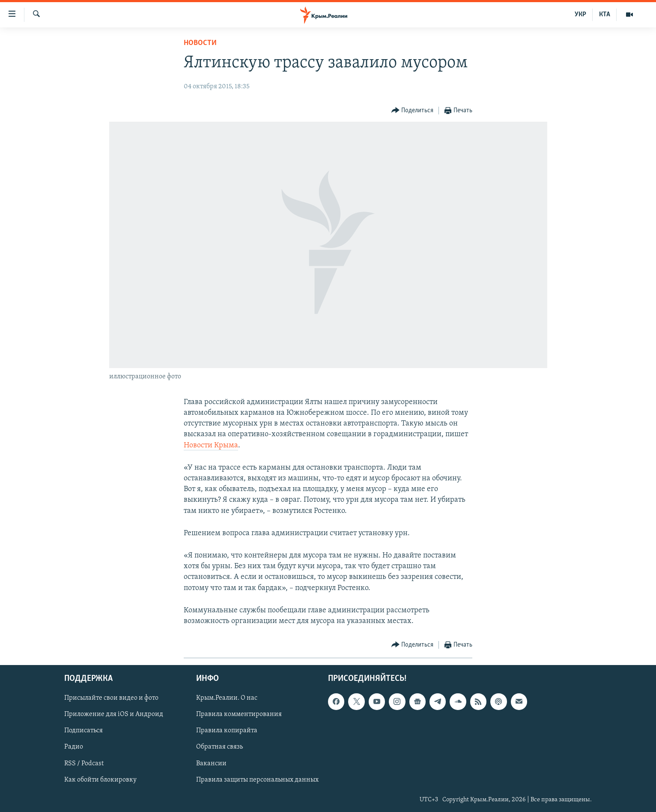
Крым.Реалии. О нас (227, 698)
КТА (605, 15)
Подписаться (83, 731)
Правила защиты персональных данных (257, 780)
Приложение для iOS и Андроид (114, 715)
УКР (580, 15)
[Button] (413, 111)
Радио (74, 747)
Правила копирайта (227, 731)
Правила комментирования (239, 715)
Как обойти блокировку (100, 780)
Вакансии (211, 764)
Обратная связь (219, 747)
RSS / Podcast (84, 764)
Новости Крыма (211, 445)
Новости (200, 43)
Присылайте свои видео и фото (111, 698)
